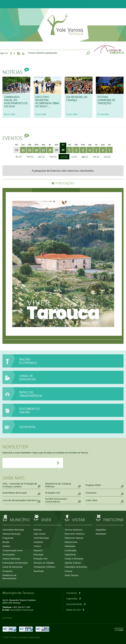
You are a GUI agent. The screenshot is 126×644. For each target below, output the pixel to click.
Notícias (16, 72)
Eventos (16, 138)
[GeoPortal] (63, 427)
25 (30, 150)
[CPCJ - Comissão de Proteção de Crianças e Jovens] (21, 485)
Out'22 (107, 157)
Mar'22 (30, 157)
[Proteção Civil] (63, 493)
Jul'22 (74, 157)
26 (36, 150)
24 (23, 150)
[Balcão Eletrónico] (63, 361)
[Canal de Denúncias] (63, 384)
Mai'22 (53, 157)
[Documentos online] (63, 410)
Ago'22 (85, 157)
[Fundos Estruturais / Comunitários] (63, 500)
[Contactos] (105, 493)
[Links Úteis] (105, 500)
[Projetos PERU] (105, 485)
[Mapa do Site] (75, 610)
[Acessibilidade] (76, 604)
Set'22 (96, 157)
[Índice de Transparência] (63, 394)
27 (43, 150)
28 (50, 150)
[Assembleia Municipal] (21, 493)
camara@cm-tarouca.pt (21, 610)
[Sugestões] (73, 598)
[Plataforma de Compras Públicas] (63, 485)
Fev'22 (19, 157)
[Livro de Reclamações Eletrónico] (21, 500)
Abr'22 (42, 157)
